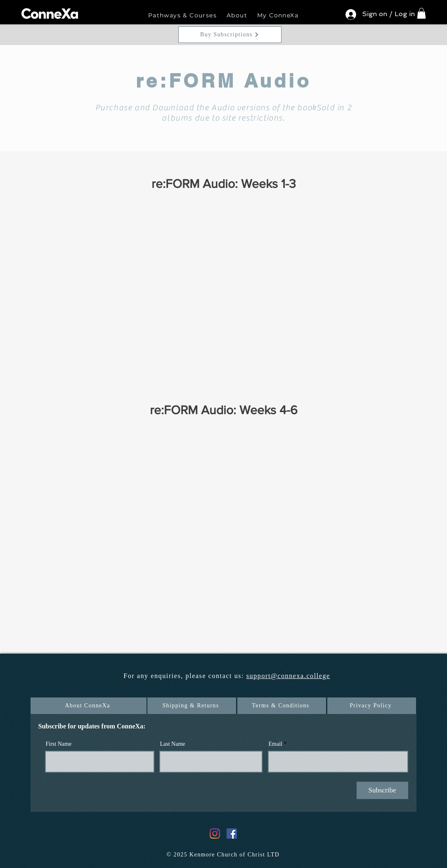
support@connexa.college (288, 676)
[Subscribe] (382, 790)
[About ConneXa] (89, 706)
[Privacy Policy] (372, 706)
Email (276, 744)
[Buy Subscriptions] (230, 35)
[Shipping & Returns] (192, 706)
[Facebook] (232, 834)
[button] (182, 16)
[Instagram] (215, 834)
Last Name (173, 744)
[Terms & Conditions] (282, 706)
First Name (59, 744)
